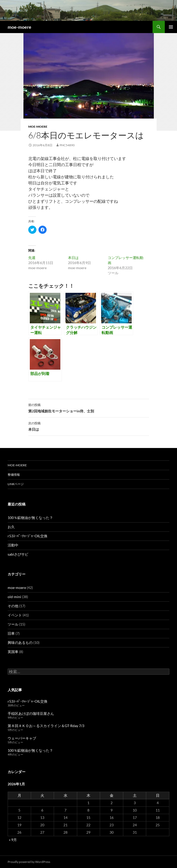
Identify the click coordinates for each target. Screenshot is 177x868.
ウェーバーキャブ (22, 738)
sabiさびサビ (18, 554)
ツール (13, 624)
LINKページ (16, 484)
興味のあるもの (20, 642)
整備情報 (14, 475)
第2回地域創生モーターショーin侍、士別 (89, 408)
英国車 (13, 652)
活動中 (13, 545)
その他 (13, 606)
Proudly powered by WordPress (29, 862)
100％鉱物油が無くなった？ (30, 518)
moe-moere (19, 27)
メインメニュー (171, 27)
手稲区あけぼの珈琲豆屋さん (31, 713)
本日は (73, 258)
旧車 (11, 633)
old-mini (14, 597)
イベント (15, 615)
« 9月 (13, 840)
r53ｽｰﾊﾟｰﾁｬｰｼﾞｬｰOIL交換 (28, 536)
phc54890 (67, 145)
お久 (11, 527)
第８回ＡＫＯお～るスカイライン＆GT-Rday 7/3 (46, 726)
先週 (32, 258)
